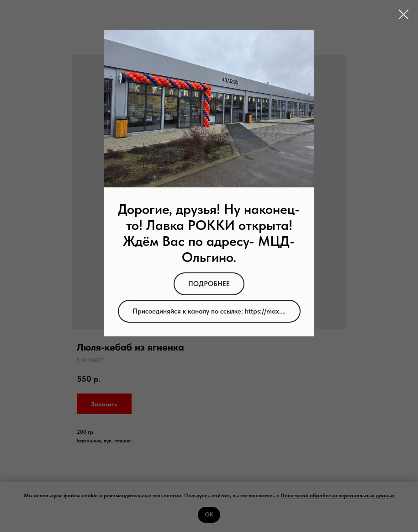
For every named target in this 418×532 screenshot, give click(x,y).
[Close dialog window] (404, 14)
